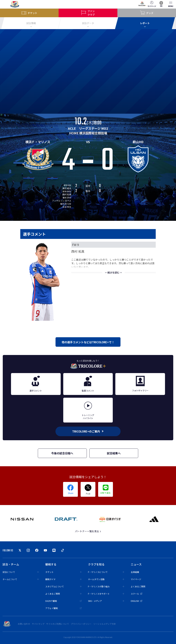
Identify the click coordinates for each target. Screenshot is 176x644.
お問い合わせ (24, 624)
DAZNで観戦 (64, 601)
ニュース (136, 564)
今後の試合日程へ (62, 453)
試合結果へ (114, 453)
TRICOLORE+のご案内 (88, 431)
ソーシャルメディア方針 (105, 624)
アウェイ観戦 (64, 608)
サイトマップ (38, 624)
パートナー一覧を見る (88, 531)
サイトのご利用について (58, 624)
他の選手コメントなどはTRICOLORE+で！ (88, 342)
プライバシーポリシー (81, 624)
